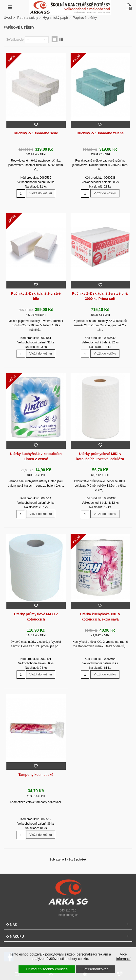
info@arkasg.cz (68, 915)
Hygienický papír (56, 18)
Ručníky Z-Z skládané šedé (36, 133)
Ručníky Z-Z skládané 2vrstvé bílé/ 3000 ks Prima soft (100, 296)
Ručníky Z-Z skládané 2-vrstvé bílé (36, 296)
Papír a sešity (28, 18)
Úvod (8, 18)
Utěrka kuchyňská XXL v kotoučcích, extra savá (100, 617)
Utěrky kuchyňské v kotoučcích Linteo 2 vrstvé (36, 456)
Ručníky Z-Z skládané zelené (100, 133)
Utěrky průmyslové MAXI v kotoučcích (36, 617)
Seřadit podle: (15, 40)
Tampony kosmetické (36, 775)
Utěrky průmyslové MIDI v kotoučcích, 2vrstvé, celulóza (100, 456)
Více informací (123, 956)
